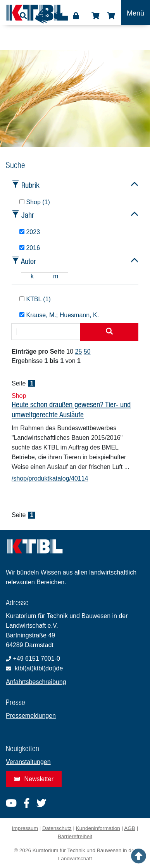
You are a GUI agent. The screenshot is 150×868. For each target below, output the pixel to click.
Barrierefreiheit (75, 836)
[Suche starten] (109, 332)
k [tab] (32, 276)
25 (79, 352)
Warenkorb (111, 16)
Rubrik (30, 185)
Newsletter (34, 779)
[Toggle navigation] (135, 13)
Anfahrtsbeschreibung (36, 682)
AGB (130, 828)
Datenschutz (57, 828)
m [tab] (56, 276)
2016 (30, 248)
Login (76, 16)
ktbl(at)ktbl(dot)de (39, 668)
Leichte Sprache (58, 18)
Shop (95, 16)
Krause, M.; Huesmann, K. (59, 315)
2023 (30, 232)
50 (87, 352)
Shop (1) (35, 202)
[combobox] (46, 332)
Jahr (28, 215)
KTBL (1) (35, 299)
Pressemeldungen (31, 716)
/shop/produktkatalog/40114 (50, 478)
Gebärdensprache (42, 16)
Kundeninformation (98, 828)
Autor (28, 261)
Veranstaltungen (28, 762)
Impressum (25, 828)
